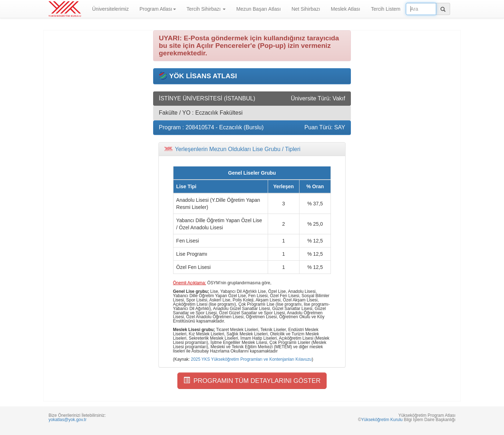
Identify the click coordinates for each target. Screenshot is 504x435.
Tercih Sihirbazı (206, 9)
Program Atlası (158, 9)
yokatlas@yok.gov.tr (67, 420)
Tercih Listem (385, 9)
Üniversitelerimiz (110, 9)
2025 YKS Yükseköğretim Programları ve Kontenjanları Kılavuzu (251, 359)
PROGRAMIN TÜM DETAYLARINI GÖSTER (252, 381)
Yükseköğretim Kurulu (382, 420)
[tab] (252, 149)
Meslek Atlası (346, 9)
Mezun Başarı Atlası (259, 9)
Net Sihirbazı (306, 9)
